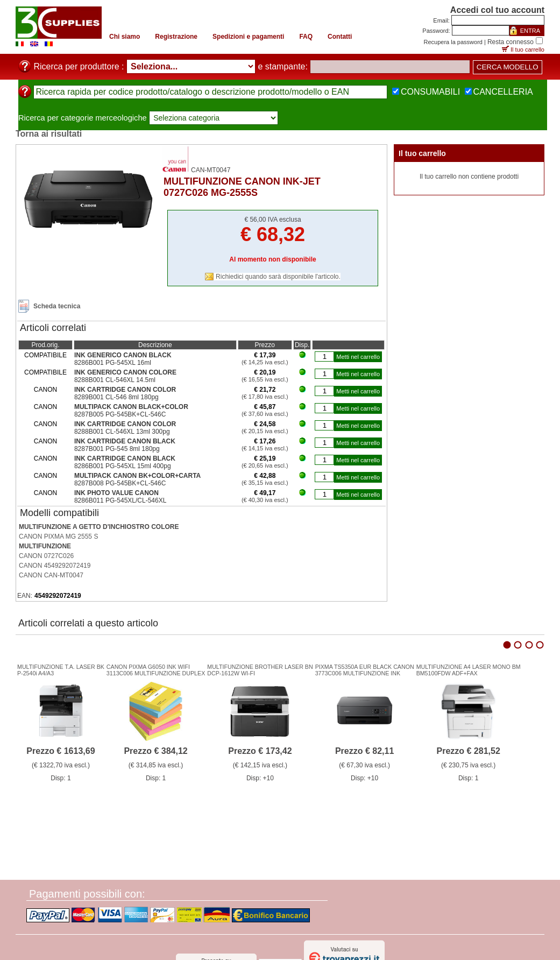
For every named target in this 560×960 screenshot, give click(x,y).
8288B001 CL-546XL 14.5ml (115, 380)
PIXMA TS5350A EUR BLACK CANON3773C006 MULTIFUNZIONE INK (365, 670)
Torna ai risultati (49, 134)
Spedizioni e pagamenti (248, 37)
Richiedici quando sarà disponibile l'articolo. (278, 277)
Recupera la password (453, 42)
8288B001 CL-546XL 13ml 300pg (122, 432)
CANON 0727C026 (46, 556)
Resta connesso (511, 42)
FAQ (306, 37)
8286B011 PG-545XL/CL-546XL (120, 500)
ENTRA (530, 31)
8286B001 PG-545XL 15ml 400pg (123, 466)
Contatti (340, 37)
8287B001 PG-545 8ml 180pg (117, 449)
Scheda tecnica (57, 306)
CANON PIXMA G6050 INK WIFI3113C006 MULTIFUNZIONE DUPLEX (156, 670)
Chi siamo (125, 37)
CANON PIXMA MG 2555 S (58, 537)
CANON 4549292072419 (55, 566)
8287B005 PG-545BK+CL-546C (120, 414)
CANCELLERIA (503, 92)
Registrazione (176, 37)
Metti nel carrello (358, 357)
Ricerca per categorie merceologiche (83, 118)
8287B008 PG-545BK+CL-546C (120, 483)
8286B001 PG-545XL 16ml (113, 363)
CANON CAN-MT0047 (51, 575)
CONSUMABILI (430, 92)
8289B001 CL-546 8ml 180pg (116, 397)
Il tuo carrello (527, 50)
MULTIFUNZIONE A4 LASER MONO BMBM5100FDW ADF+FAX (469, 670)
